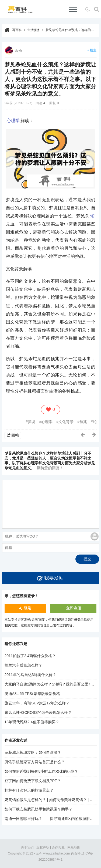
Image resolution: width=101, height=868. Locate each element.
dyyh (18, 50)
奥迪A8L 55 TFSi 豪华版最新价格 (32, 694)
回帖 (15, 435)
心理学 (13, 121)
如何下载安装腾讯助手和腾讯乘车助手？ (39, 809)
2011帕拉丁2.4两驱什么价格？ (30, 656)
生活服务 (34, 30)
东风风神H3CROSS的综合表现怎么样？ (38, 712)
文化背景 (66, 422)
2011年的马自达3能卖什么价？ (31, 675)
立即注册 (74, 608)
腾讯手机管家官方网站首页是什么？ (35, 762)
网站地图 (74, 847)
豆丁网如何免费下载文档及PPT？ (33, 781)
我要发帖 (54, 578)
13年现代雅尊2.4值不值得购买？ (32, 722)
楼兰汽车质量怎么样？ (23, 665)
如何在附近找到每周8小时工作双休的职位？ (41, 771)
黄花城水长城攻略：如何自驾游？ (33, 752)
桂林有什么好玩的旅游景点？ (29, 790)
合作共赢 (58, 847)
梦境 (32, 422)
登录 (27, 608)
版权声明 (43, 847)
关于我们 (27, 847)
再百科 (17, 30)
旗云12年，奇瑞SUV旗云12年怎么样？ (37, 703)
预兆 (83, 422)
